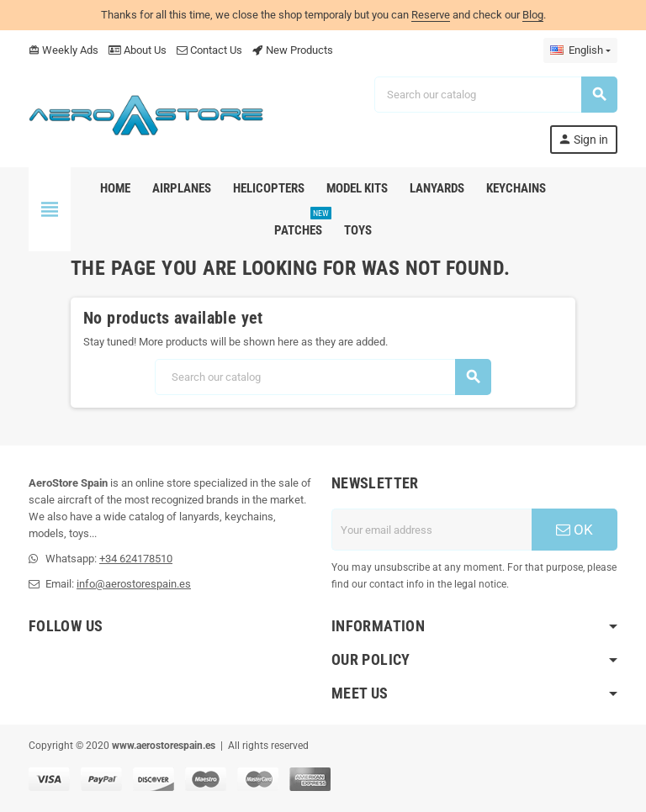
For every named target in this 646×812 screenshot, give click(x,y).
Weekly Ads (64, 50)
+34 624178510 (136, 559)
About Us (138, 50)
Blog (533, 15)
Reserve (431, 15)
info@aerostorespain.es (134, 584)
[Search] (495, 95)
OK (575, 530)
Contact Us (209, 50)
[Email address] (432, 530)
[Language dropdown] (580, 50)
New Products (293, 50)
